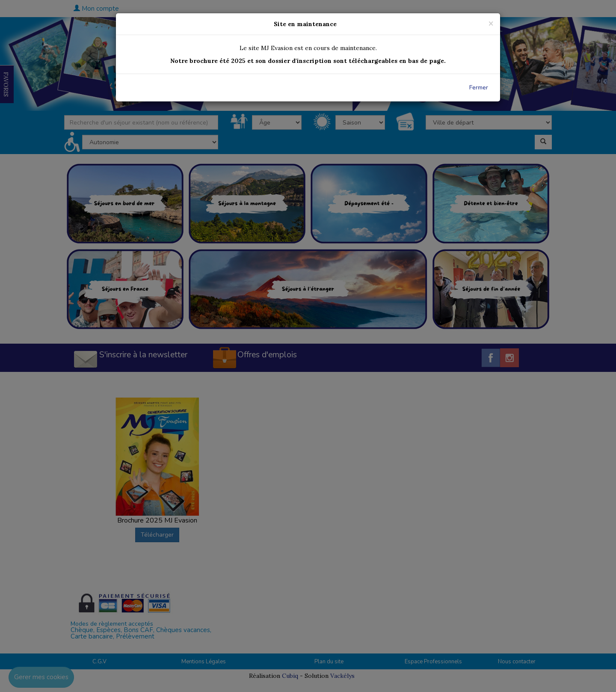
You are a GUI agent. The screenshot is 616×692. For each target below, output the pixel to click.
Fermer (479, 88)
